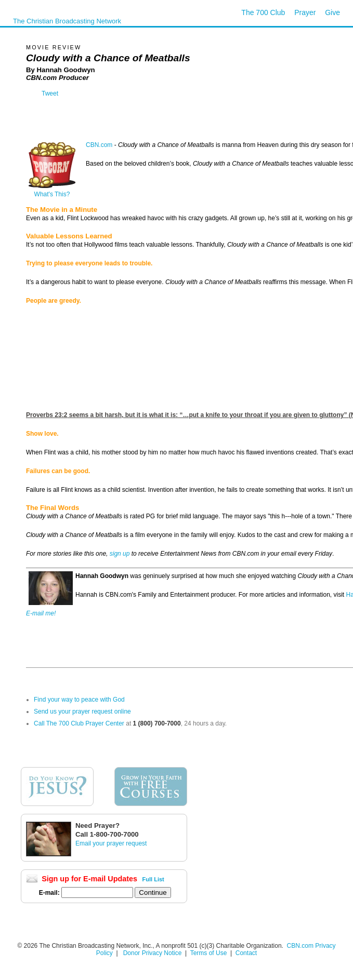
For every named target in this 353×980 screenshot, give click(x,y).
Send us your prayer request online (82, 711)
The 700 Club (263, 12)
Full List (153, 879)
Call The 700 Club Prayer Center (79, 723)
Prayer (305, 12)
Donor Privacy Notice (153, 953)
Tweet (50, 93)
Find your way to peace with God (79, 700)
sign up (120, 554)
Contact (246, 953)
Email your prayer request (111, 843)
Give (332, 12)
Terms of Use (210, 953)
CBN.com (99, 145)
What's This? (52, 191)
